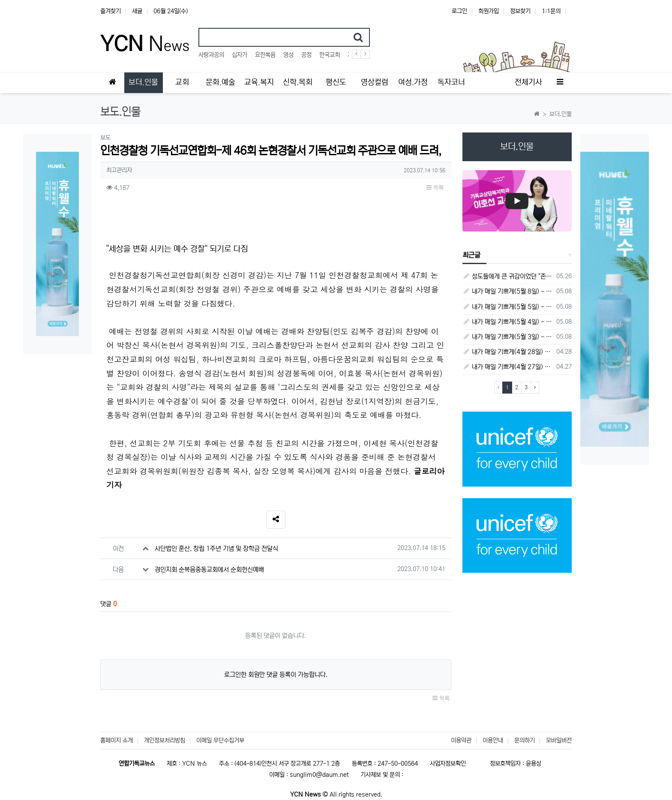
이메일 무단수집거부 (220, 740)
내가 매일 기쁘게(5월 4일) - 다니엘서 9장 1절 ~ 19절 (508, 322)
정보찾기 (520, 11)
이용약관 (461, 740)
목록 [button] (435, 188)
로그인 (459, 11)
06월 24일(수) (171, 11)
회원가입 (489, 11)
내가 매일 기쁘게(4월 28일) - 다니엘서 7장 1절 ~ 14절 (508, 352)
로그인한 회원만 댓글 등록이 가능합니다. (276, 675)
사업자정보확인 (448, 764)
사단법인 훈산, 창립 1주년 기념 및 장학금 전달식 (216, 549)
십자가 (240, 55)
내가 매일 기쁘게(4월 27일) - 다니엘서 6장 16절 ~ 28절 (508, 367)
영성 (288, 55)
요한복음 (265, 55)
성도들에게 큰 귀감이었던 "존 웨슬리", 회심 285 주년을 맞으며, (508, 276)
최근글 (471, 255)
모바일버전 (559, 740)
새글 (137, 11)
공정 (306, 55)
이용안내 (493, 740)
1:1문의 (551, 11)
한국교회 (330, 55)
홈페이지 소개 (117, 740)
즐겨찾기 (111, 11)
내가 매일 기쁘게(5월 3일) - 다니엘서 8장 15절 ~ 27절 (508, 337)
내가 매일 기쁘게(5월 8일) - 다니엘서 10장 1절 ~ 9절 (508, 291)
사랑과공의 (211, 55)
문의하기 (525, 740)
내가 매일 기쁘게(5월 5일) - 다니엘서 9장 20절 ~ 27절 (508, 307)
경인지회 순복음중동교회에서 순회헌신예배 (209, 570)
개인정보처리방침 (165, 740)
